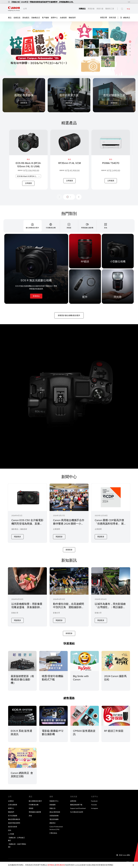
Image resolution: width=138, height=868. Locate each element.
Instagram (95, 808)
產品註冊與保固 (55, 812)
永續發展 (63, 18)
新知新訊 (26, 18)
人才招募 (11, 834)
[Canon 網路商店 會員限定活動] (22, 758)
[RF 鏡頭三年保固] (116, 716)
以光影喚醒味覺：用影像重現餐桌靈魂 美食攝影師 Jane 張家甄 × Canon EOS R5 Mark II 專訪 (27, 609)
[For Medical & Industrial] (114, 99)
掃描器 (31, 808)
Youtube (94, 805)
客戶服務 (45, 18)
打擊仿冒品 (53, 833)
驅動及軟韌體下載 (76, 805)
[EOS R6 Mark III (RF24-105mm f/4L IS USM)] (28, 160)
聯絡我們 (72, 18)
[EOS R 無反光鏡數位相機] (36, 269)
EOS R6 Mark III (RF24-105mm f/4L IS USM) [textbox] (29, 176)
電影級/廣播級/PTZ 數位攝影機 (53, 732)
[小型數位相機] (118, 251)
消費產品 (82, 9)
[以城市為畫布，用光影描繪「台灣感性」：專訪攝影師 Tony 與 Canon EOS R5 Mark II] (111, 597)
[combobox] (28, 176)
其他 (30, 816)
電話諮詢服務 (54, 819)
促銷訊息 (17, 18)
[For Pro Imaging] (24, 99)
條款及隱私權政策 (14, 819)
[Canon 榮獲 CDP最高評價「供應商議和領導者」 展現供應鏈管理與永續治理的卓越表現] (111, 513)
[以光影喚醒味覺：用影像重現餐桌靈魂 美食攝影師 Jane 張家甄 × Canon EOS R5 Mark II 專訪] (27, 597)
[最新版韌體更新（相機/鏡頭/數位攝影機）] (22, 661)
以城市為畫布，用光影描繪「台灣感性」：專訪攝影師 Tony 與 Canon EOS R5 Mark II (110, 609)
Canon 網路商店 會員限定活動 (22, 775)
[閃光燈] (118, 286)
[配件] (85, 286)
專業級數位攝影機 (35, 812)
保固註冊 (104, 17)
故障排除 (73, 801)
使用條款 (51, 865)
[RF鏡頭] (85, 251)
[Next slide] (79, 197)
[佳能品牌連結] (14, 9)
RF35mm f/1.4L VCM (70, 163)
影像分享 (15, 613)
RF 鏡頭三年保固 (114, 731)
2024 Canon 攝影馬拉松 (115, 678)
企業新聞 (56, 529)
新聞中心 (54, 18)
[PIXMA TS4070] (111, 160)
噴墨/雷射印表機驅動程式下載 (53, 678)
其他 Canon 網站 (125, 855)
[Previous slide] (59, 197)
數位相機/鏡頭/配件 (35, 801)
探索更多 (24, 103)
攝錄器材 (24, 529)
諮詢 (10, 830)
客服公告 (53, 808)
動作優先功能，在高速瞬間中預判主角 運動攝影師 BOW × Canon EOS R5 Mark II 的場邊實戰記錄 (69, 609)
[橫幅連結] (69, 48)
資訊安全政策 (13, 827)
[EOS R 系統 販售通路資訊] (22, 716)
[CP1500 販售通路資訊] (85, 716)
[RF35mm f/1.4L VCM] (70, 160)
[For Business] (69, 99)
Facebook (94, 801)
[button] (130, 42)
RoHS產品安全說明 (77, 812)
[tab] (33, 226)
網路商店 (125, 18)
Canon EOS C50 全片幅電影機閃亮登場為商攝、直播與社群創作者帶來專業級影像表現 (27, 525)
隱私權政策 (60, 865)
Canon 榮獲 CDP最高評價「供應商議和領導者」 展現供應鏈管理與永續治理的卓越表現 (111, 525)
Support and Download (78, 808)
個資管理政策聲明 (14, 823)
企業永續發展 (13, 805)
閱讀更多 (18, 537)
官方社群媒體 (13, 816)
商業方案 (100, 9)
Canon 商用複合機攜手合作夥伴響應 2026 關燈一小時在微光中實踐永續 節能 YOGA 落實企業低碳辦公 (69, 525)
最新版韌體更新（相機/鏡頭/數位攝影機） (22, 679)
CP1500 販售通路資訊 (84, 732)
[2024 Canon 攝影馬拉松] (116, 661)
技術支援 (112, 17)
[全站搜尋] (122, 9)
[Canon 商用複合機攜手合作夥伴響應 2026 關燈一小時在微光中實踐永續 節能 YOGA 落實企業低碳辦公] (69, 513)
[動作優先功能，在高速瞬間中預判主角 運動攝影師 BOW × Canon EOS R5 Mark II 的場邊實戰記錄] (69, 597)
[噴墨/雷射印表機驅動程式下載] (53, 661)
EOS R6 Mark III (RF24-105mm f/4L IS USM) (28, 165)
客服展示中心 (54, 801)
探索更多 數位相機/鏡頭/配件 (69, 315)
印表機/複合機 (34, 805)
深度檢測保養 (54, 816)
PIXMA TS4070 (111, 163)
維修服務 (53, 805)
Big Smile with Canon (81, 678)
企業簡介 (11, 801)
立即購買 (28, 183)
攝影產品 (15, 529)
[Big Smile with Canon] (85, 661)
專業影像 (91, 9)
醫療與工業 (110, 9)
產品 (10, 18)
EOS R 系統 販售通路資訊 (21, 732)
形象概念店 (36, 18)
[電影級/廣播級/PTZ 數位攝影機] (53, 716)
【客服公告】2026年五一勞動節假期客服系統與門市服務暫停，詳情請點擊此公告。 (43, 2)
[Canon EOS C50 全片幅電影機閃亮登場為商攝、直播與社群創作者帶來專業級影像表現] (27, 513)
